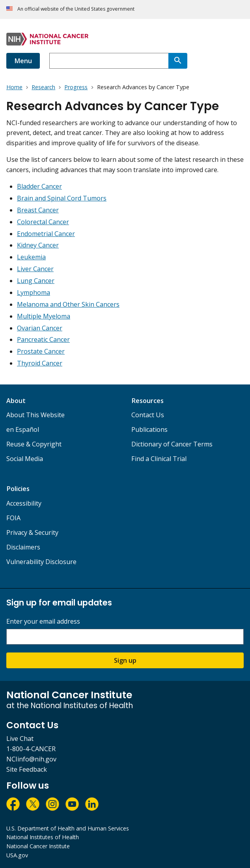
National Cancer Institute (38, 846)
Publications (149, 429)
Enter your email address (43, 621)
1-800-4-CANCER (31, 749)
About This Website (35, 415)
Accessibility (24, 503)
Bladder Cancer (39, 186)
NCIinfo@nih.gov (31, 759)
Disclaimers (23, 547)
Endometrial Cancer (46, 234)
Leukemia (31, 257)
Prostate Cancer (41, 351)
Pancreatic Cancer (43, 339)
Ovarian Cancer (40, 328)
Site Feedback (27, 769)
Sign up (125, 660)
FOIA (13, 518)
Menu (23, 61)
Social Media (25, 459)
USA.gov (17, 855)
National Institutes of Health (43, 837)
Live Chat (20, 739)
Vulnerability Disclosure (41, 562)
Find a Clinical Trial (159, 459)
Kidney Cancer (38, 245)
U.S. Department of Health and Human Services (68, 828)
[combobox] (109, 61)
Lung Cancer (36, 281)
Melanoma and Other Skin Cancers (68, 304)
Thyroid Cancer (40, 363)
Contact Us (148, 415)
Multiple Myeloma (44, 316)
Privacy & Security (32, 532)
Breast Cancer (38, 210)
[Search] (178, 61)
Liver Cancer (35, 269)
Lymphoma (34, 292)
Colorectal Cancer (43, 222)
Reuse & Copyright (34, 444)
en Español (23, 429)
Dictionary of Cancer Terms (172, 444)
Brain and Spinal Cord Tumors (62, 198)
